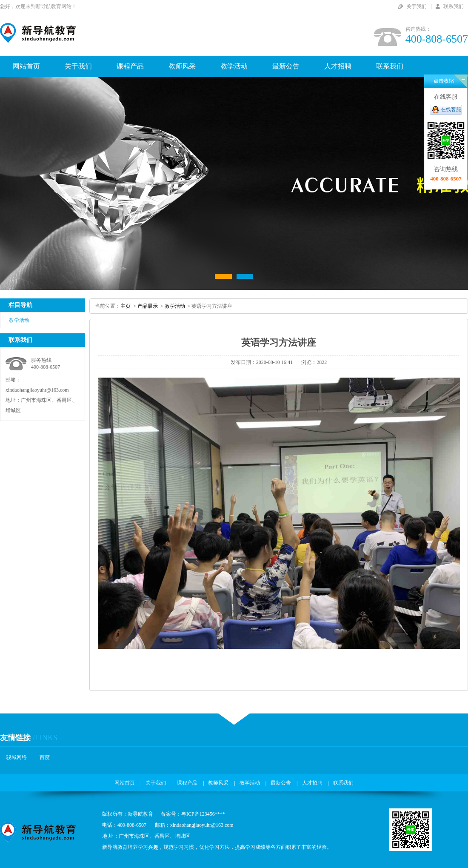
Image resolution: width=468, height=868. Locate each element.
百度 (45, 757)
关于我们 (417, 6)
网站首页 (26, 66)
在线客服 (451, 109)
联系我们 (454, 6)
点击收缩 (444, 81)
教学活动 (234, 66)
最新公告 (286, 66)
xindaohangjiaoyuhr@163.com (37, 390)
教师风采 (182, 66)
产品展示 (148, 306)
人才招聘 (338, 66)
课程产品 (130, 66)
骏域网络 (17, 757)
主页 (126, 306)
